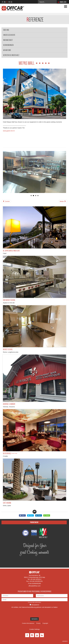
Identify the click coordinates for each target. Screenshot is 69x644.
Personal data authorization (35, 602)
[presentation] (16, 613)
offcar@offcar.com (34, 586)
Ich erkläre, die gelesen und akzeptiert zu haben (34, 607)
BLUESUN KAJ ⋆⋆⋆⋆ (10, 453)
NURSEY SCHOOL (8, 349)
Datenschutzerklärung (29, 607)
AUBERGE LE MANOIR (9, 404)
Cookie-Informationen (28, 623)
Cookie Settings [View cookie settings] (34, 629)
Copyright (45, 623)
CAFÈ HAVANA (7, 503)
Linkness (65, 641)
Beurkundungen (8, 45)
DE (7, 2)
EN (5, 2)
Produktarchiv (34, 522)
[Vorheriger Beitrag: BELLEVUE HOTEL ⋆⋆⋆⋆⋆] (6, 201)
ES (11, 2)
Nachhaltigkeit (8, 40)
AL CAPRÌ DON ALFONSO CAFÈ (11, 251)
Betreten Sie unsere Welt (11, 55)
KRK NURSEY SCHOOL (9, 300)
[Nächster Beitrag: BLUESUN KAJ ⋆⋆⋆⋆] (63, 201)
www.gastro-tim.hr (9, 131)
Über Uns (6, 30)
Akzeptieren (35, 605)
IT (3, 2)
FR (9, 2)
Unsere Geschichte (9, 35)
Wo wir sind (7, 50)
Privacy (38, 623)
